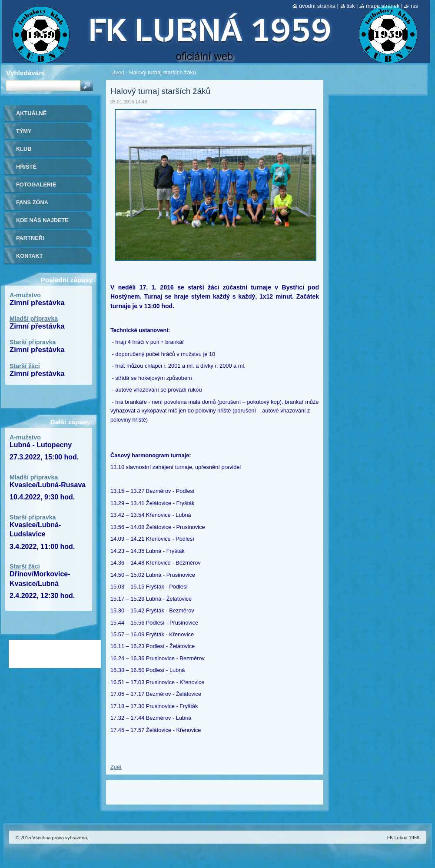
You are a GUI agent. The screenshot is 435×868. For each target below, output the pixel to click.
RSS (414, 6)
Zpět (116, 767)
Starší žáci (25, 366)
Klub (24, 149)
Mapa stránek (383, 6)
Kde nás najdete (42, 220)
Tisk (350, 6)
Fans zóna (32, 202)
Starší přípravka (33, 342)
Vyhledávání (25, 73)
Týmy (24, 131)
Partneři (30, 238)
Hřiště (26, 167)
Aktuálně (31, 113)
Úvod (118, 72)
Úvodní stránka (317, 6)
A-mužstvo (25, 295)
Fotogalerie (36, 185)
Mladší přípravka (34, 319)
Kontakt (30, 256)
